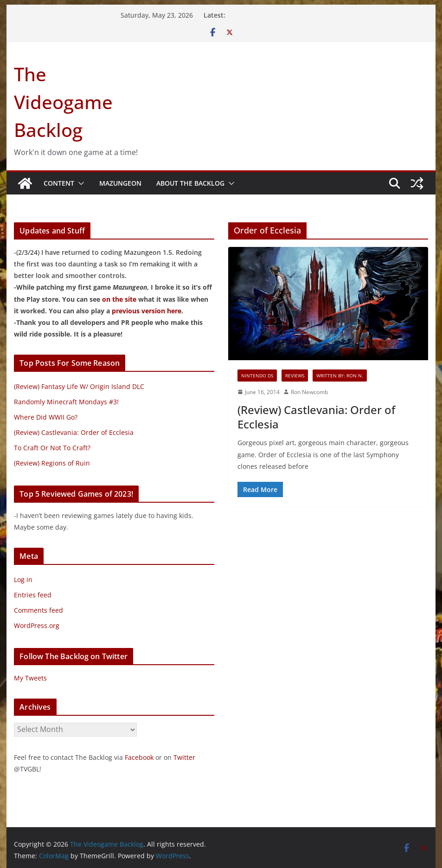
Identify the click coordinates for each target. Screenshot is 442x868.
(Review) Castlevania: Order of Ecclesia (316, 417)
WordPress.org (37, 625)
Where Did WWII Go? (46, 417)
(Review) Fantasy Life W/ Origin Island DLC (79, 386)
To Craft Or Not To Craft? (52, 448)
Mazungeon (120, 183)
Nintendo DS (257, 376)
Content (59, 183)
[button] (79, 183)
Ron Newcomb (309, 392)
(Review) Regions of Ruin (52, 463)
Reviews (295, 376)
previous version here (147, 311)
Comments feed (38, 610)
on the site (119, 299)
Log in (23, 580)
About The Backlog (190, 183)
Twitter (184, 757)
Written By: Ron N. (340, 376)
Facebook (139, 757)
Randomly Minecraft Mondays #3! (66, 402)
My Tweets (30, 678)
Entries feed (33, 595)
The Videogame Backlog (63, 102)
